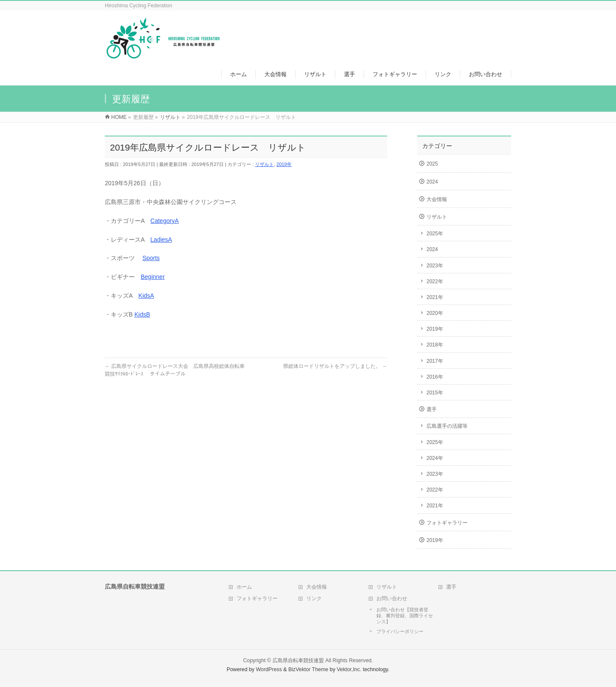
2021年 (435, 297)
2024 (432, 182)
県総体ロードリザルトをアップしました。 (335, 366)
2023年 (435, 266)
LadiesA (161, 240)
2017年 (435, 361)
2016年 (435, 377)
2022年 (435, 281)
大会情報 (437, 199)
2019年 (284, 164)
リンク (314, 598)
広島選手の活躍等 (447, 426)
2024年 (435, 458)
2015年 (435, 393)
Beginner (153, 277)
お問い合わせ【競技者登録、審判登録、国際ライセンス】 (405, 616)
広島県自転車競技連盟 (298, 660)
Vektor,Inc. (349, 669)
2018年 (435, 345)
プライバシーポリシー (400, 631)
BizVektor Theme (308, 669)
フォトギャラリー (447, 523)
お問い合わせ (392, 598)
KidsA (147, 296)
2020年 (435, 313)
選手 (432, 409)
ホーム (244, 587)
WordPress (269, 669)
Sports (151, 258)
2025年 (435, 234)
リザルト (264, 164)
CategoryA (165, 221)
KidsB (142, 314)
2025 (432, 164)
